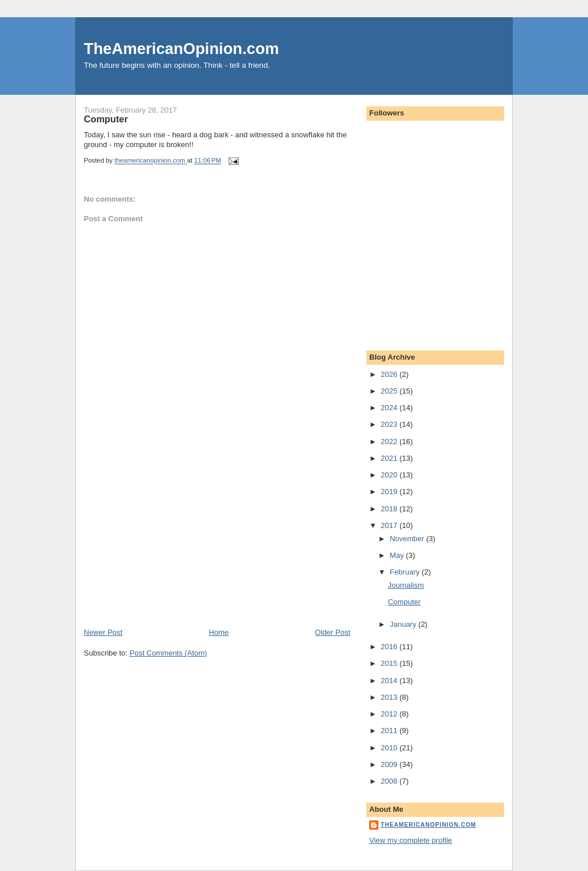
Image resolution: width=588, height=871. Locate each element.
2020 (390, 475)
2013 (390, 697)
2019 (390, 492)
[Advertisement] (170, 547)
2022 (390, 442)
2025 (390, 391)
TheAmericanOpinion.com (181, 49)
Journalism (406, 585)
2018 (390, 509)
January (404, 624)
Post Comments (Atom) (169, 653)
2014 (390, 681)
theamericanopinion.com (428, 825)
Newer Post (103, 632)
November (408, 539)
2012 (390, 714)
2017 (390, 525)
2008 (390, 781)
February (406, 572)
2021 (390, 458)
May (398, 555)
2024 (390, 408)
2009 (390, 764)
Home (219, 632)
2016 (390, 647)
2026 (390, 374)
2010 (390, 748)
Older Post (333, 632)
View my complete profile (411, 840)
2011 (390, 731)
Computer (404, 602)
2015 (390, 663)
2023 (390, 424)
